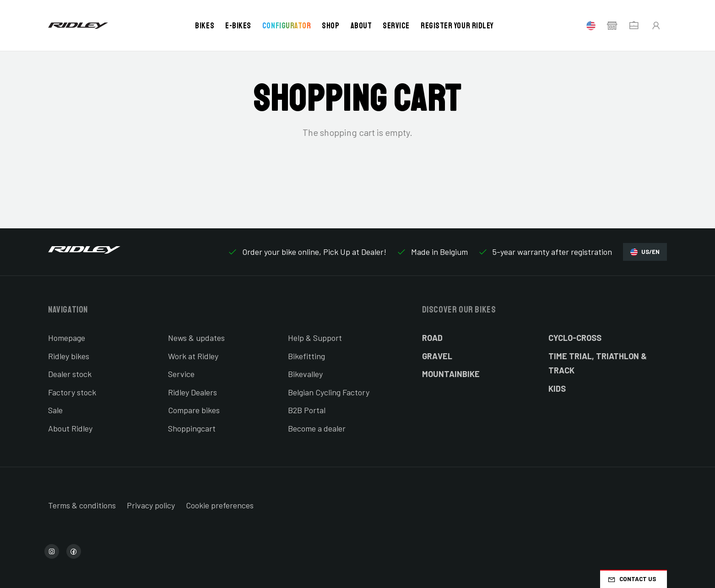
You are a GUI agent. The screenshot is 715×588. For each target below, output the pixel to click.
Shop (330, 26)
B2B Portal (307, 410)
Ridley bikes (69, 356)
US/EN (645, 252)
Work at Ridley (193, 356)
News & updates (196, 338)
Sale (55, 410)
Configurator (287, 26)
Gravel (437, 356)
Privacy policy (151, 505)
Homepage (67, 338)
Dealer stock (70, 374)
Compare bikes (194, 410)
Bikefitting (306, 356)
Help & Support (315, 338)
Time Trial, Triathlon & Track (598, 363)
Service (396, 26)
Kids (557, 388)
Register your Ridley (457, 26)
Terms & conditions (82, 505)
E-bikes (238, 26)
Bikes (205, 26)
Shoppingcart (192, 428)
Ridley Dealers (192, 392)
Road (432, 338)
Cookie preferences (220, 505)
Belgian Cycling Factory (329, 392)
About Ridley (70, 428)
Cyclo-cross (575, 338)
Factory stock (72, 392)
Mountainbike (451, 374)
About (361, 26)
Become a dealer (317, 428)
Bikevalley (305, 374)
